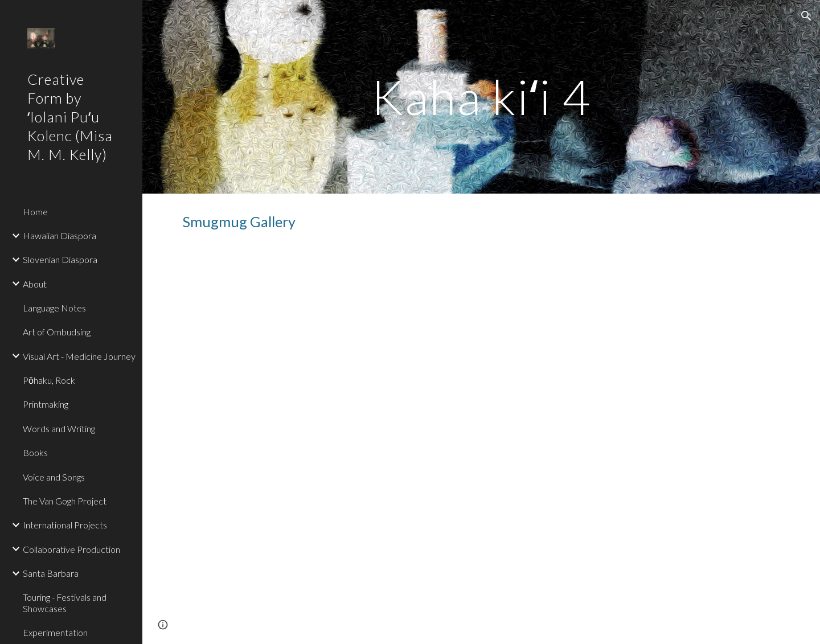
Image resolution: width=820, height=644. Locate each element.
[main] (481, 97)
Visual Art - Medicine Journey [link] (79, 356)
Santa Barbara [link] (51, 573)
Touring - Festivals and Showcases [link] (65, 602)
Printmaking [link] (46, 404)
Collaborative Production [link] (71, 549)
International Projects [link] (65, 525)
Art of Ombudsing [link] (57, 332)
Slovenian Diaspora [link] (60, 259)
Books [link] (35, 452)
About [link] (35, 284)
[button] (806, 16)
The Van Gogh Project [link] (65, 501)
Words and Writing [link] (59, 428)
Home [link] (35, 212)
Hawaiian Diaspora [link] (60, 235)
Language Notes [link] (54, 308)
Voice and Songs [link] (54, 477)
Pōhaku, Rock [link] (49, 380)
